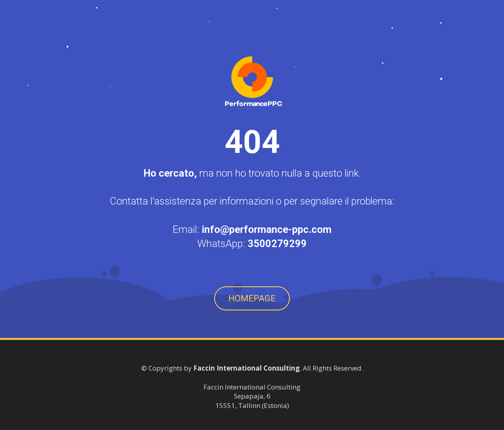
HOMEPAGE (252, 298)
